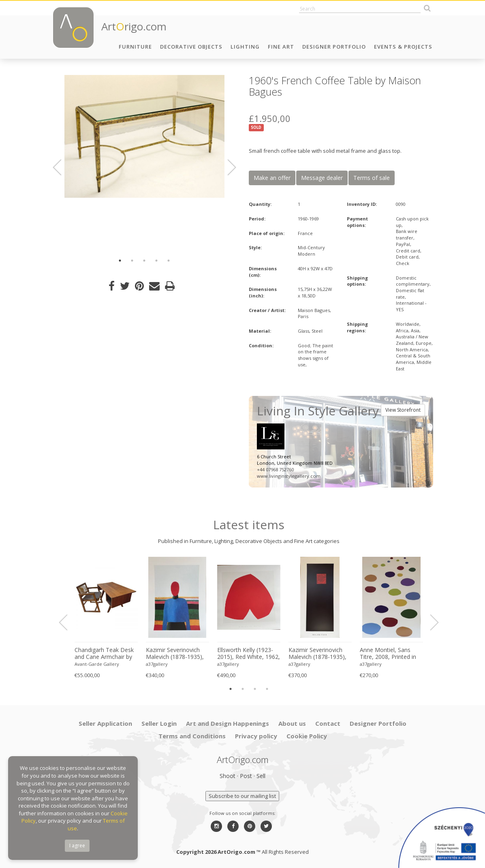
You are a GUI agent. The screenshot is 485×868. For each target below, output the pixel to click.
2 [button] (132, 261)
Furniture (135, 47)
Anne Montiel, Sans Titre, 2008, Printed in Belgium (388, 654)
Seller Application (105, 723)
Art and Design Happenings (228, 723)
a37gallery (157, 664)
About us (292, 723)
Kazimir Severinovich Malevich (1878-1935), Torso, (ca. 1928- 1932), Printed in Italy (177, 654)
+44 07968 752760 (275, 469)
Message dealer (322, 178)
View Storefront (403, 410)
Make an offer (272, 178)
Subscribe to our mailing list (242, 796)
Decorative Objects (191, 47)
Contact (328, 723)
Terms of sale (372, 178)
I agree (77, 846)
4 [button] (156, 261)
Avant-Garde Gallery (97, 664)
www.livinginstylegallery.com (289, 476)
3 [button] (144, 261)
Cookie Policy (307, 736)
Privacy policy (256, 736)
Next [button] (227, 167)
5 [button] (169, 261)
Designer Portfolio (334, 47)
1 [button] (120, 261)
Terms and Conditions (192, 736)
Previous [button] (62, 167)
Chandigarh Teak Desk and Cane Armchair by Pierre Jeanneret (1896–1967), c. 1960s (105, 654)
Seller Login (159, 723)
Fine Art (281, 47)
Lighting (245, 47)
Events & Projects (403, 47)
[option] (144, 136)
